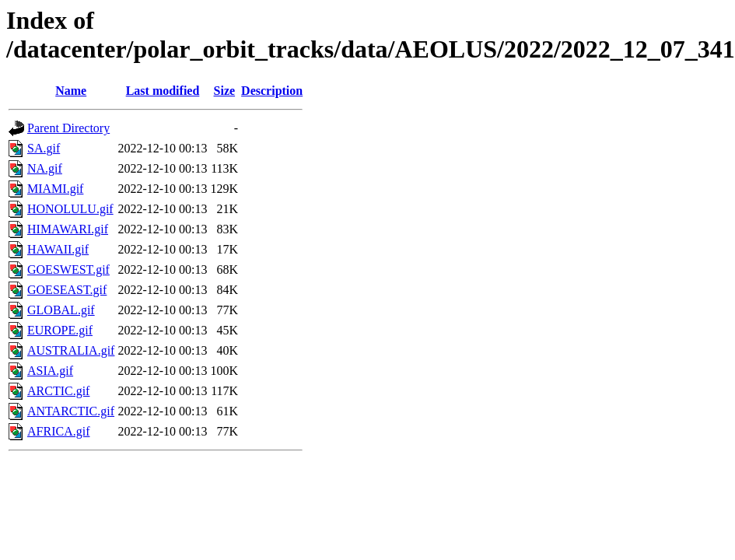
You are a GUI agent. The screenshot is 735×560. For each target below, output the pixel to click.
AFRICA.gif (58, 431)
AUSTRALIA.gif (71, 350)
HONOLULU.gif (70, 209)
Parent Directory (68, 128)
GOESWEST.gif (68, 269)
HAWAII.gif (58, 249)
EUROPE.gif (60, 330)
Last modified (163, 91)
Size (225, 91)
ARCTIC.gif (58, 391)
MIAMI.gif (55, 189)
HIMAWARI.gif (68, 229)
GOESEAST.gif (67, 290)
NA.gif (45, 168)
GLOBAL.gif (61, 310)
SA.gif (44, 148)
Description (272, 91)
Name (71, 91)
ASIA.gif (50, 371)
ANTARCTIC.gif (71, 411)
